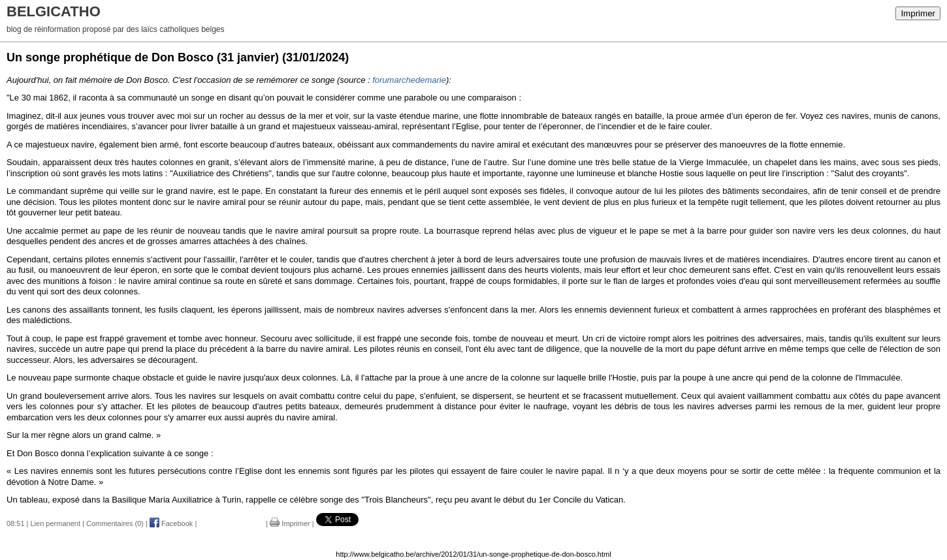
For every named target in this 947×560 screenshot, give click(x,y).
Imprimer (918, 13)
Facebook (171, 523)
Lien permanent (56, 523)
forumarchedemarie (409, 80)
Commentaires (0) (115, 523)
